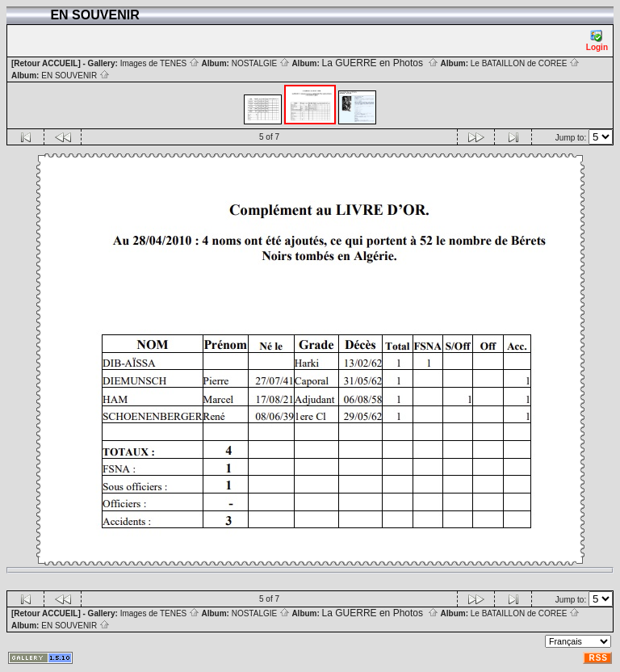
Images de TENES (160, 63)
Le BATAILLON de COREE (525, 63)
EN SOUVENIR (75, 76)
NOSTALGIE (261, 63)
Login (597, 41)
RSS (598, 658)
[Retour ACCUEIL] (46, 63)
